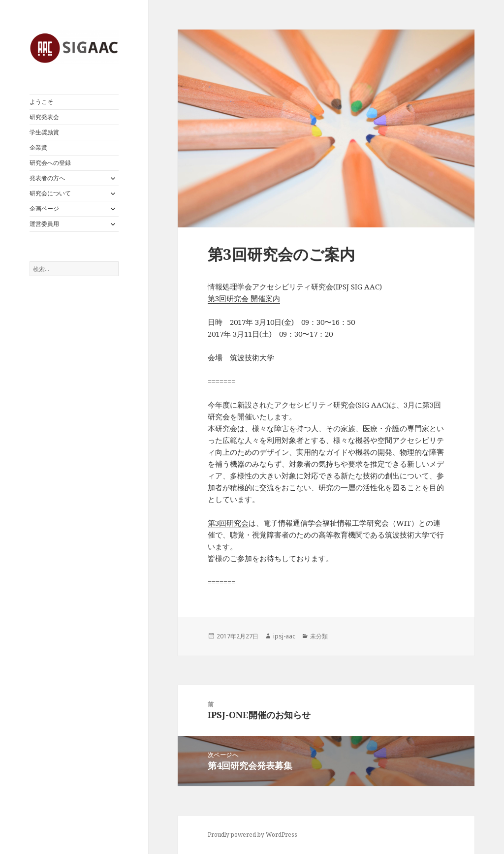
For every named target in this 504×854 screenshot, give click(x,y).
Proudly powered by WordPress (252, 835)
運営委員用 (44, 224)
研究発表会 (44, 117)
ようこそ (41, 102)
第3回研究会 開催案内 (244, 298)
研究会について (50, 193)
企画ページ (44, 208)
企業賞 (38, 147)
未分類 (319, 636)
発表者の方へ (47, 178)
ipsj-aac (284, 636)
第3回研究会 (228, 523)
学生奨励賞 (44, 132)
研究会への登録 (50, 163)
